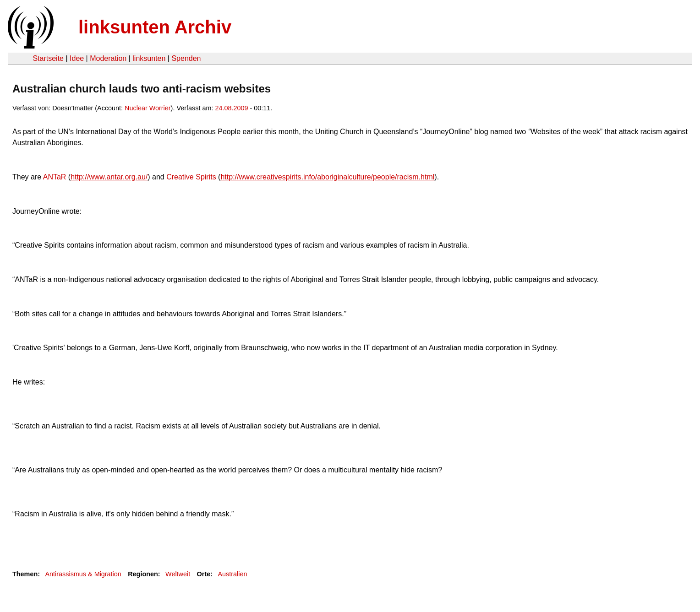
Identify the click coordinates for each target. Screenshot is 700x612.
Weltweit (178, 574)
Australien (233, 574)
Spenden (186, 58)
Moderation (108, 58)
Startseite (48, 58)
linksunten (149, 58)
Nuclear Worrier (148, 108)
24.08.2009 (231, 108)
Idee (77, 58)
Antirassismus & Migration (83, 574)
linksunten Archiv (155, 27)
